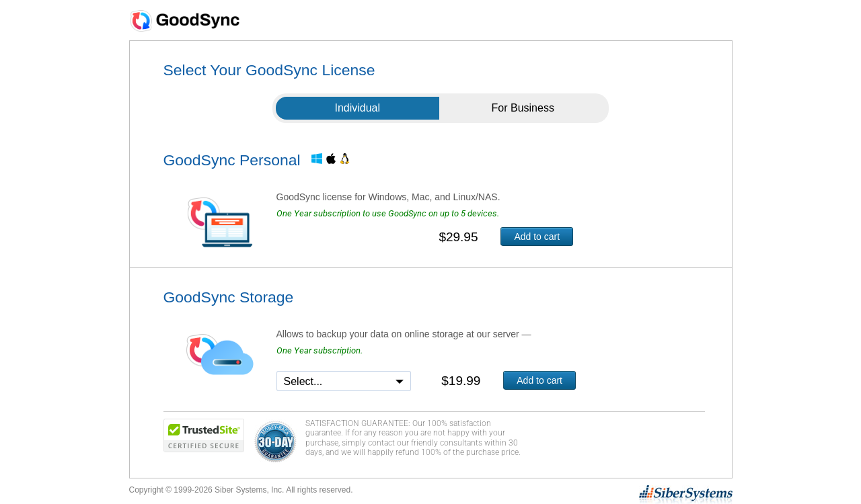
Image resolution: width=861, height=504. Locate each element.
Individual (357, 108)
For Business (523, 108)
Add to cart (537, 237)
